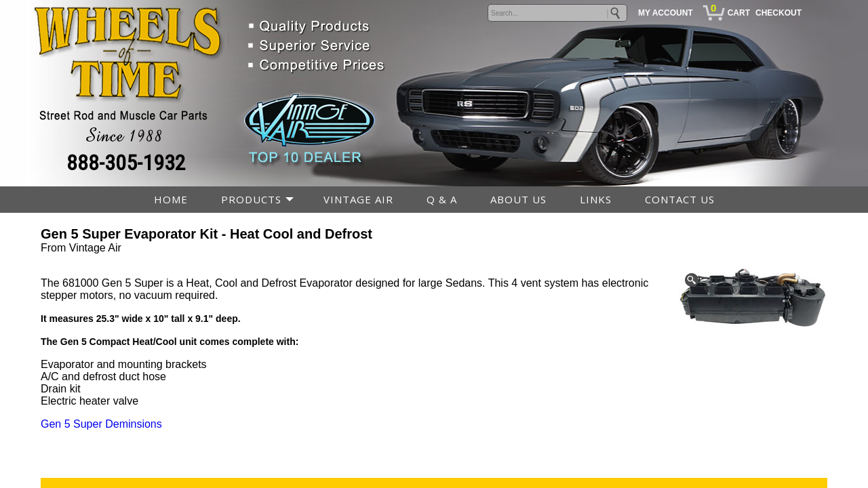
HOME (171, 199)
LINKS (596, 199)
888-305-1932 (126, 163)
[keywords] (557, 13)
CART (739, 13)
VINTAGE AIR (358, 199)
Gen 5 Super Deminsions (101, 424)
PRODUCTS (251, 199)
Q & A (442, 199)
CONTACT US (680, 199)
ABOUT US (518, 199)
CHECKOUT (778, 13)
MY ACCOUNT (666, 13)
